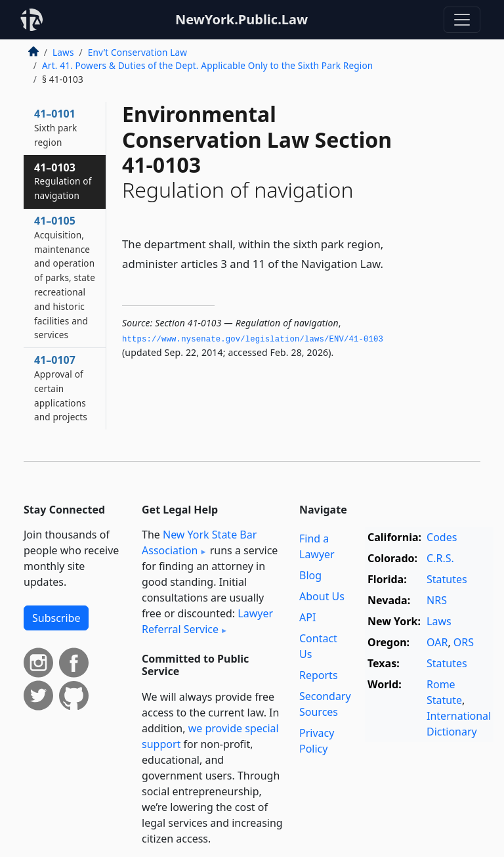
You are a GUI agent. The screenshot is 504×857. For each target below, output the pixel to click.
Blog (310, 575)
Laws (63, 52)
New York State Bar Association (199, 542)
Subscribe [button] (56, 618)
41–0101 (55, 127)
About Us (322, 596)
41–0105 (65, 277)
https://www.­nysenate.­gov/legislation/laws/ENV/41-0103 (253, 340)
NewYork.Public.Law (241, 19)
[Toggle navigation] (462, 20)
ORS (464, 642)
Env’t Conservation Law (137, 52)
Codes (442, 537)
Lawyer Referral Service (207, 621)
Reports (319, 675)
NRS (437, 600)
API (307, 617)
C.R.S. (440, 558)
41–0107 (61, 388)
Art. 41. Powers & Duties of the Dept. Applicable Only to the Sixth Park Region (207, 65)
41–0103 (63, 181)
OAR (437, 642)
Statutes (447, 579)
